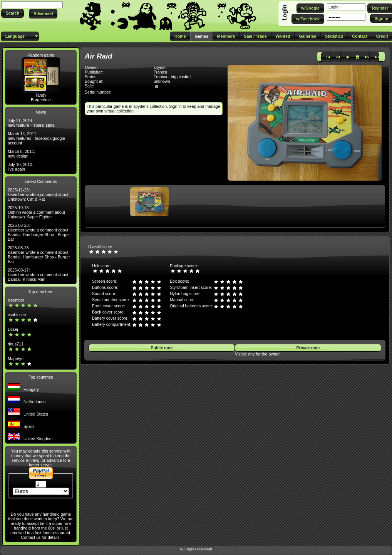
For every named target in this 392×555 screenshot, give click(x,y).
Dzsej (13, 329)
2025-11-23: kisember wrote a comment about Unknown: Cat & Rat (38, 195)
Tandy (41, 95)
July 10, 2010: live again (20, 167)
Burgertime (41, 100)
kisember (16, 300)
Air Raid (99, 56)
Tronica (160, 72)
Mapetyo (16, 359)
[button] (13, 13)
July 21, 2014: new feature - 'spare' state (31, 123)
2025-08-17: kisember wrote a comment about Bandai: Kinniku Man (38, 275)
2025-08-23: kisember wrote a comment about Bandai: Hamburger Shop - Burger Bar (39, 232)
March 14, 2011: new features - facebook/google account (36, 138)
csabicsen (17, 315)
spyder (160, 67)
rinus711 (16, 344)
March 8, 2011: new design (21, 154)
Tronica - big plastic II (173, 77)
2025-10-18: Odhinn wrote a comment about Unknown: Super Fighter (36, 212)
